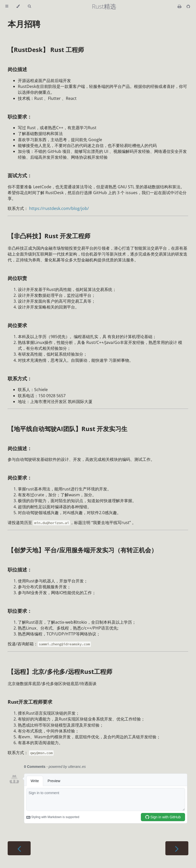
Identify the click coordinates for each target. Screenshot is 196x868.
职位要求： (20, 117)
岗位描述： (20, 448)
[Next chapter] (177, 848)
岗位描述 (17, 69)
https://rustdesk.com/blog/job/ (59, 208)
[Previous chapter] (19, 848)
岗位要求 (17, 325)
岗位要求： (20, 478)
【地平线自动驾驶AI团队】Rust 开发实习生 (68, 429)
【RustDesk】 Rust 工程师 (46, 50)
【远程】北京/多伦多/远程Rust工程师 (60, 671)
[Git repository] (188, 6)
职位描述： (20, 570)
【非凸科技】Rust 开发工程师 (49, 236)
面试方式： (20, 175)
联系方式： (20, 378)
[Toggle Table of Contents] (7, 6)
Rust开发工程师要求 (30, 702)
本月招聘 (24, 24)
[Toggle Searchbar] (29, 6)
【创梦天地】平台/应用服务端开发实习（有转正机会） (82, 550)
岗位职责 (17, 278)
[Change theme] (18, 6)
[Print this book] (180, 6)
